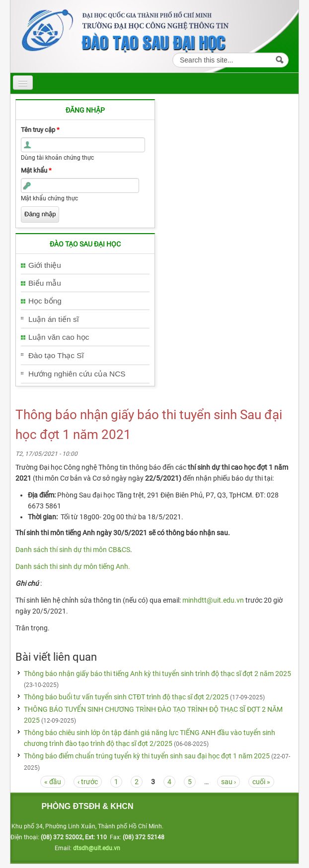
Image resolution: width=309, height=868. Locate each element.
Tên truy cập (40, 130)
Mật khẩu (36, 170)
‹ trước (88, 782)
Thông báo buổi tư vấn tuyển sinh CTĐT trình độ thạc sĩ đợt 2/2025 (127, 697)
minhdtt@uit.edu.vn (213, 600)
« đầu (53, 782)
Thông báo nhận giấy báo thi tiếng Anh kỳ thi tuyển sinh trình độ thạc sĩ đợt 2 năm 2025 (157, 674)
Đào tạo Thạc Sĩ (56, 355)
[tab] (85, 266)
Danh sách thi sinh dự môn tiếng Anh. (73, 566)
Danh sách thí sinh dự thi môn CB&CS (73, 550)
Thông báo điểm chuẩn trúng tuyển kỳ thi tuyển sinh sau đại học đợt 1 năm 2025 (148, 756)
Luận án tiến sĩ (54, 319)
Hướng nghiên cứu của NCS (77, 374)
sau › (229, 782)
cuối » (261, 782)
